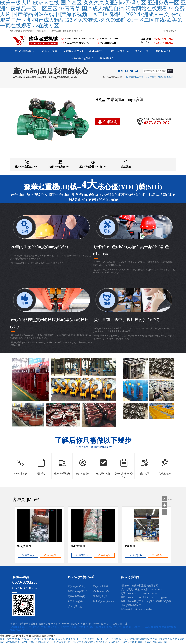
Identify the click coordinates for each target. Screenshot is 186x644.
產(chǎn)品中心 (97, 51)
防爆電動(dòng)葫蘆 (135, 77)
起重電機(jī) (151, 77)
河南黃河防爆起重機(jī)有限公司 (79, 627)
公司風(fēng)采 (163, 51)
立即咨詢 (108, 122)
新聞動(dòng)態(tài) (73, 51)
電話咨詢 (28, 555)
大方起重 (27, 627)
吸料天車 (138, 627)
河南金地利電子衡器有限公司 (47, 627)
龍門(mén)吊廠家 (105, 627)
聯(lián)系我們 (107, 58)
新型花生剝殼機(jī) (124, 627)
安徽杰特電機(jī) (166, 77)
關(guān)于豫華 (49, 51)
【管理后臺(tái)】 (119, 624)
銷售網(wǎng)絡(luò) (83, 58)
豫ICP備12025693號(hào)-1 (96, 624)
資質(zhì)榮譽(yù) (120, 51)
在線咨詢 (50, 555)
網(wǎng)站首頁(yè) (25, 51)
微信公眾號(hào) (170, 31)
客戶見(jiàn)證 (142, 51)
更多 (170, 500)
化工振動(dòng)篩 (153, 627)
